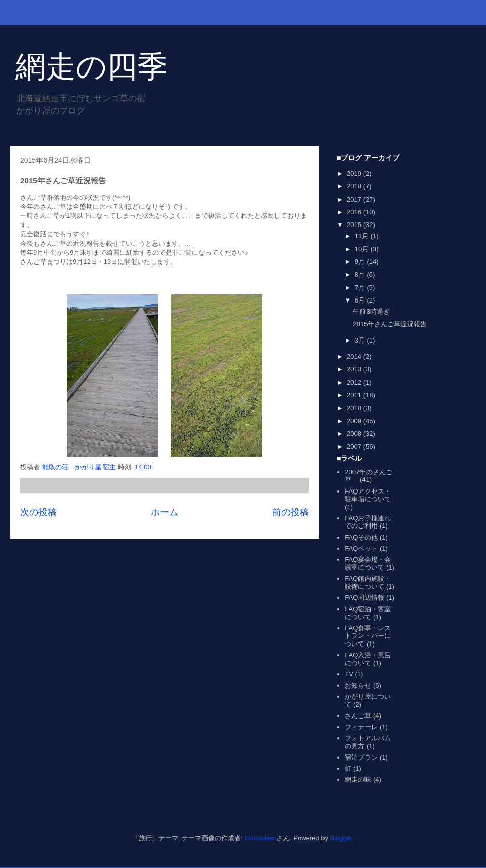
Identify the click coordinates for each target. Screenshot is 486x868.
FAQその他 (361, 537)
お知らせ (358, 685)
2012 (355, 382)
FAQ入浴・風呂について (368, 659)
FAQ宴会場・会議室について (368, 564)
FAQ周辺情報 (364, 598)
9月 (361, 262)
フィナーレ (361, 727)
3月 (361, 340)
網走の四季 (91, 67)
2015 (355, 225)
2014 (355, 356)
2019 (355, 174)
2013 (355, 369)
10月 (363, 249)
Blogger (341, 838)
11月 (363, 236)
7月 (361, 288)
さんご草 (358, 716)
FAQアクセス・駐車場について (368, 495)
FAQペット (361, 549)
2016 (355, 212)
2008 (355, 433)
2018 (355, 186)
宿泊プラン (361, 757)
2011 (355, 395)
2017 (355, 199)
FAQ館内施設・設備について (368, 582)
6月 (361, 300)
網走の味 (358, 780)
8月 (361, 274)
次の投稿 (38, 512)
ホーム (165, 512)
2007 (355, 447)
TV (349, 674)
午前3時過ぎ (371, 311)
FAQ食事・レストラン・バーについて (368, 636)
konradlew (259, 838)
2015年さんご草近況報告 (390, 324)
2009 (355, 421)
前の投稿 (291, 512)
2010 (355, 408)
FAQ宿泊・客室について (368, 613)
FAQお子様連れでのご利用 (368, 522)
